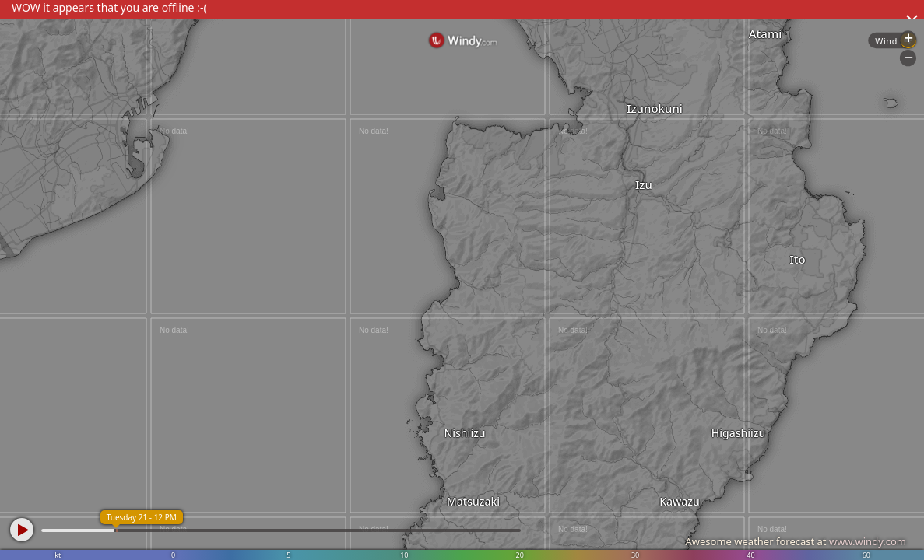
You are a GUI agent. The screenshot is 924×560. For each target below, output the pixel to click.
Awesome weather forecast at (796, 541)
